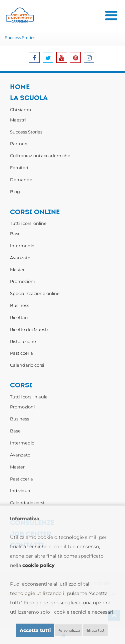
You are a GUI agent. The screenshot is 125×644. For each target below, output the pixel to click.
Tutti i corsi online (28, 223)
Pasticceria (21, 353)
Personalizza (69, 630)
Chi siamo (20, 109)
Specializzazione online (35, 293)
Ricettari (19, 317)
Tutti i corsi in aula (29, 397)
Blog (15, 192)
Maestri (18, 120)
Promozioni (22, 281)
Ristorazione (23, 341)
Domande (21, 180)
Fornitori (19, 168)
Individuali (21, 491)
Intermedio (22, 246)
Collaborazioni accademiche (40, 155)
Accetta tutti (35, 630)
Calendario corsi (27, 365)
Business (19, 305)
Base (15, 234)
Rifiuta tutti (95, 630)
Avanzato (20, 258)
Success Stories (20, 38)
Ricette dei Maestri (30, 329)
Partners (19, 143)
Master (17, 270)
